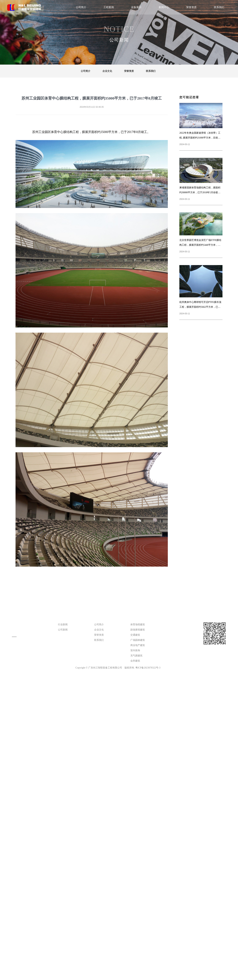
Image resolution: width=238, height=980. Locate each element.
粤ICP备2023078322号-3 (148, 668)
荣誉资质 (191, 7)
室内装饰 (135, 650)
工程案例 (109, 7)
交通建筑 (135, 635)
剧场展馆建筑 (138, 630)
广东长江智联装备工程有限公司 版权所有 (111, 668)
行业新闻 (63, 625)
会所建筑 (135, 661)
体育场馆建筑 (138, 625)
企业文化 (107, 71)
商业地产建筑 (138, 645)
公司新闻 (63, 630)
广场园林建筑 (138, 640)
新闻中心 (164, 7)
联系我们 (219, 7)
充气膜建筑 (136, 656)
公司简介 (81, 7)
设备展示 (136, 7)
